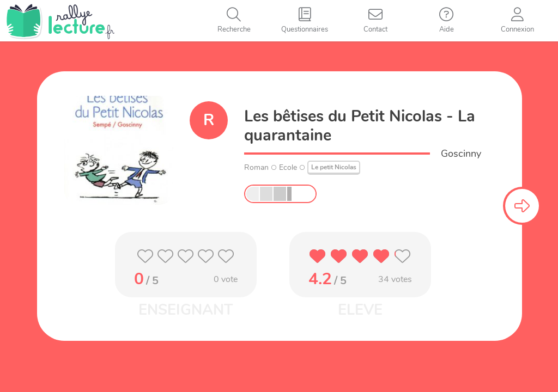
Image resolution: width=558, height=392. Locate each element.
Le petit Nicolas (334, 167)
